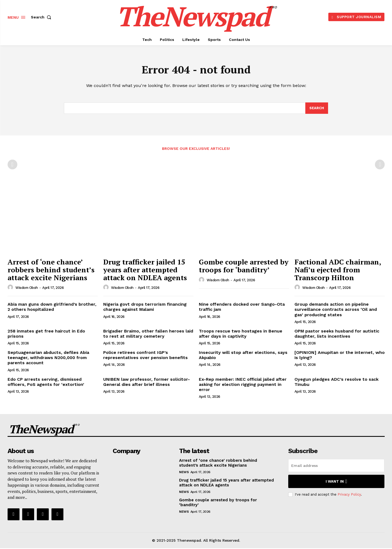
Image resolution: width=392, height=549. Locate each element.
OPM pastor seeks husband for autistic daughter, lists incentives (337, 334)
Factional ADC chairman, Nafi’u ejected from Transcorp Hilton (338, 271)
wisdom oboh (27, 289)
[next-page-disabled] (380, 166)
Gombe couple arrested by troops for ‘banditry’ (244, 267)
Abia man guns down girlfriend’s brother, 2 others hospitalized (52, 308)
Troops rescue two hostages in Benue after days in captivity (241, 334)
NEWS (184, 473)
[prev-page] (12, 166)
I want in (336, 482)
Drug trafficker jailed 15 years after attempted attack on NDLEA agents (145, 271)
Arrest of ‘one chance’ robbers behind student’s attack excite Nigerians (51, 271)
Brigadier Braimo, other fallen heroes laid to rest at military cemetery (148, 334)
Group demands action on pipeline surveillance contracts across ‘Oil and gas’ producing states (336, 310)
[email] (336, 466)
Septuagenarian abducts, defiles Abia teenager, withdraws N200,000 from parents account (48, 358)
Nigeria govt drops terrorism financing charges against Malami (145, 308)
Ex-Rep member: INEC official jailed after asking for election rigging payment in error (243, 385)
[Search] (317, 109)
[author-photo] (11, 288)
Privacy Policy (349, 495)
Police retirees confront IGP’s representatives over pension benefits (145, 356)
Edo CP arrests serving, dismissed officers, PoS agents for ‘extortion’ (46, 383)
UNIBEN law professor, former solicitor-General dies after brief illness (147, 383)
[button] (42, 17)
